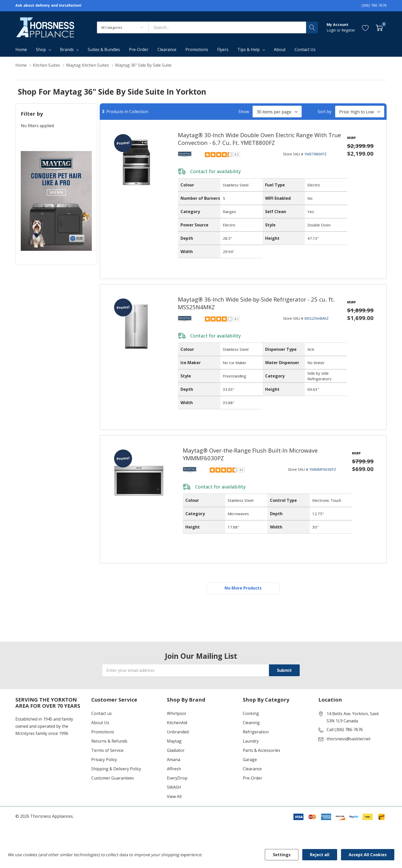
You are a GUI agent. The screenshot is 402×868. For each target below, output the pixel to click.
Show (244, 112)
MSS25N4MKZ (316, 318)
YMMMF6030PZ (323, 469)
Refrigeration (256, 732)
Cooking (251, 714)
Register (348, 30)
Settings (282, 855)
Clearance (252, 769)
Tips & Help (249, 49)
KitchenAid (177, 723)
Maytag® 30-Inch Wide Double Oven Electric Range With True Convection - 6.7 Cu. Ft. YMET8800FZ (259, 139)
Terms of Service (107, 751)
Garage (250, 760)
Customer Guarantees (113, 778)
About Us (100, 723)
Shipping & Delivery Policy (116, 769)
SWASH (174, 787)
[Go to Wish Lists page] (365, 27)
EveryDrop (177, 778)
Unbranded (178, 732)
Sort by (325, 112)
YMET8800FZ (315, 154)
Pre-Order (253, 778)
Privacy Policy (104, 760)
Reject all (320, 855)
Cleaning (251, 723)
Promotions (103, 732)
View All (174, 797)
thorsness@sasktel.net (349, 739)
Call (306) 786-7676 (345, 730)
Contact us (102, 714)
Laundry (251, 741)
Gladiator (176, 751)
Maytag (174, 741)
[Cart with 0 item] (379, 27)
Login (332, 30)
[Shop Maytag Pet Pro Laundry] (56, 201)
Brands (67, 49)
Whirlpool (176, 714)
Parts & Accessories (262, 751)
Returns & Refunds (109, 741)
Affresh (174, 769)
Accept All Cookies (368, 855)
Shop (41, 49)
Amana (174, 760)
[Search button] (312, 27)
